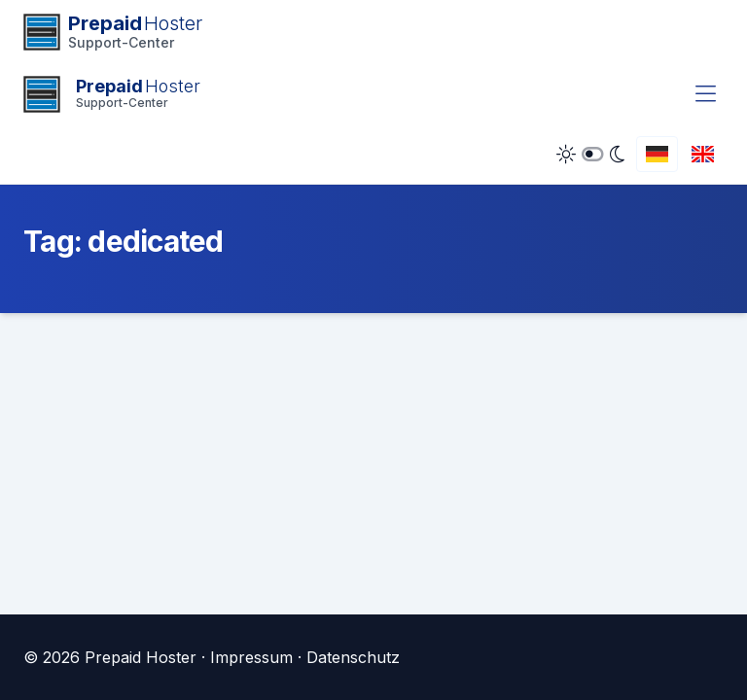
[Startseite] (112, 94)
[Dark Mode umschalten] (590, 155)
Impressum (251, 657)
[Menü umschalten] (706, 94)
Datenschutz (353, 657)
